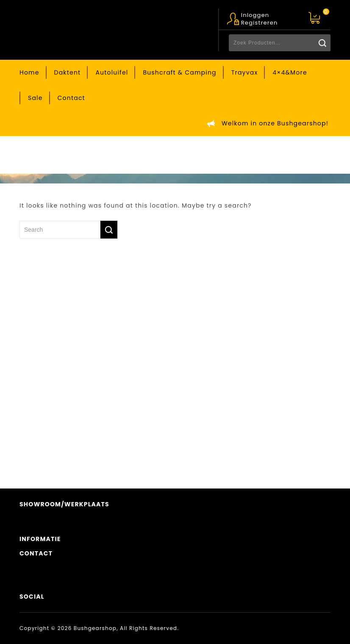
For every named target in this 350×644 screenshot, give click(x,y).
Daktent (68, 72)
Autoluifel (112, 72)
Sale (35, 98)
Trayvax (245, 72)
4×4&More (290, 72)
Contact (71, 98)
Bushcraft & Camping (179, 72)
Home (29, 72)
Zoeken (322, 43)
